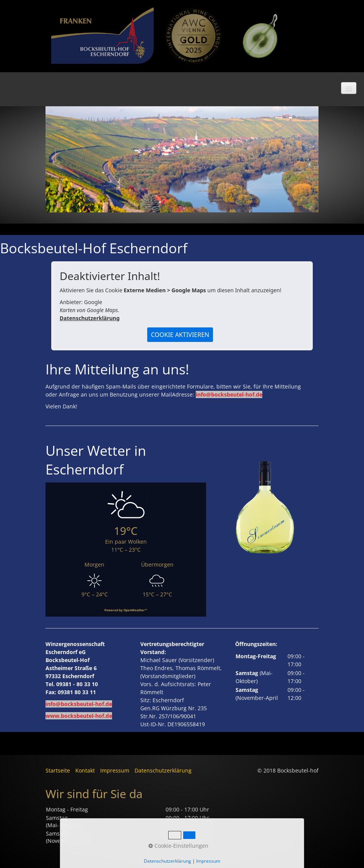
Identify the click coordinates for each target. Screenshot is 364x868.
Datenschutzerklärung (90, 318)
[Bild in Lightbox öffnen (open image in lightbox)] (194, 36)
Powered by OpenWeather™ (126, 610)
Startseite (58, 770)
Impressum (115, 770)
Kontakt (85, 770)
